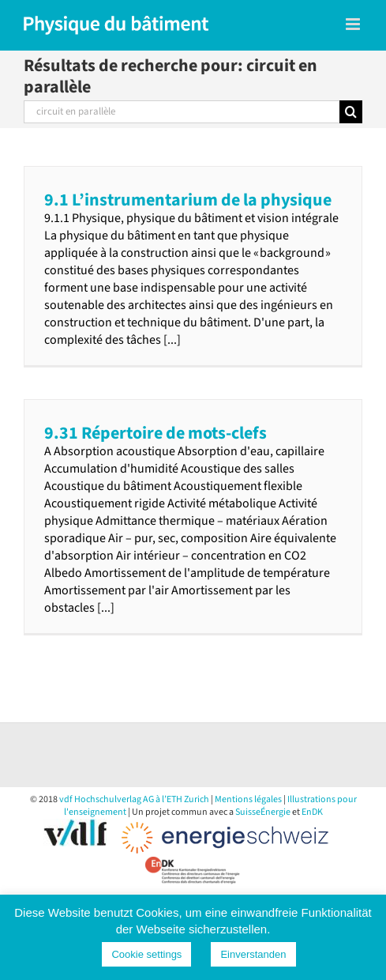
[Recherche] (351, 112)
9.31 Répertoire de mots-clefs (156, 433)
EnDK (312, 812)
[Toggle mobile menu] (354, 24)
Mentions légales (248, 799)
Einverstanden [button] (253, 954)
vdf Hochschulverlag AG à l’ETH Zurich (134, 799)
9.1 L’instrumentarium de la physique (188, 200)
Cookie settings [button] (146, 954)
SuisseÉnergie (263, 812)
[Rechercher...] (182, 112)
